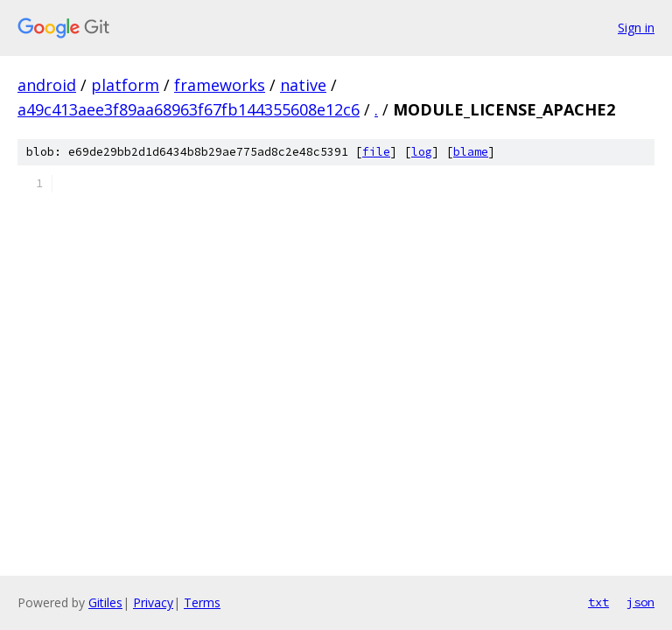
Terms (202, 602)
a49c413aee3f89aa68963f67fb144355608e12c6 (189, 109)
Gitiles (105, 602)
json (640, 602)
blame (471, 152)
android (47, 85)
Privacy (153, 602)
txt (598, 602)
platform (125, 85)
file (376, 152)
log (422, 152)
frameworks (220, 85)
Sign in (636, 28)
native (303, 85)
